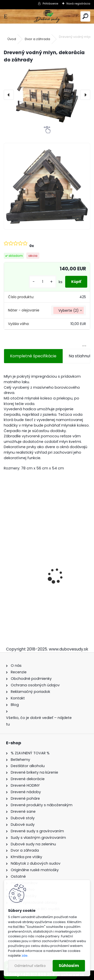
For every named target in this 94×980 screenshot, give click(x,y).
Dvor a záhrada (37, 39)
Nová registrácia (78, 4)
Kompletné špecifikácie (33, 356)
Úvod (12, 39)
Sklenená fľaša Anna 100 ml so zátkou (44, 592)
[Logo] (47, 16)
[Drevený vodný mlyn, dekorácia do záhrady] (47, 95)
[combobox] (69, 310)
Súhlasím (69, 966)
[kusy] (43, 282)
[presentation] (9, 95)
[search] (85, 16)
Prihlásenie (50, 4)
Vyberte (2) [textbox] (69, 310)
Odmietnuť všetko (30, 966)
